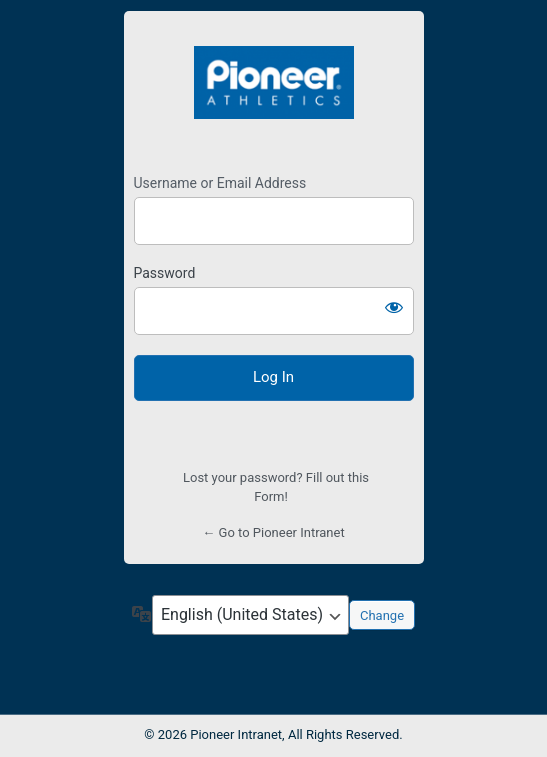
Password (165, 273)
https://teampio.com (274, 83)
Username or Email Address (220, 183)
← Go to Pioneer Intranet (273, 532)
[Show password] (394, 307)
